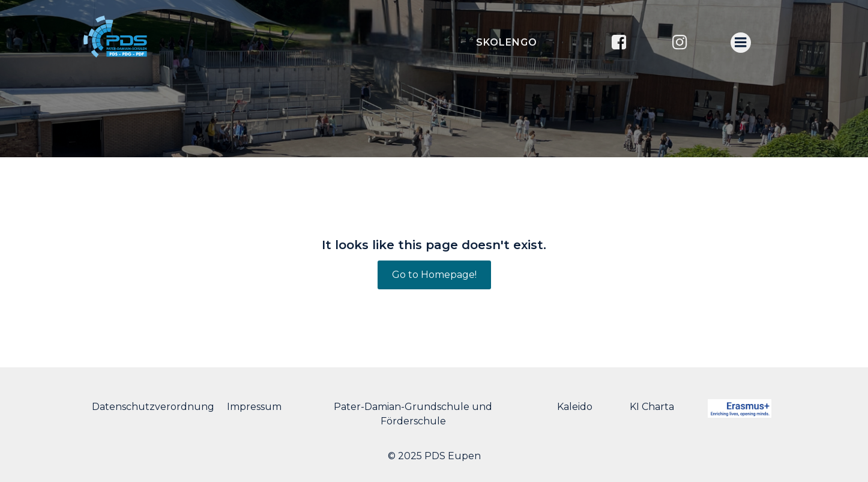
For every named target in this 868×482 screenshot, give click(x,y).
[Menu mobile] (741, 43)
